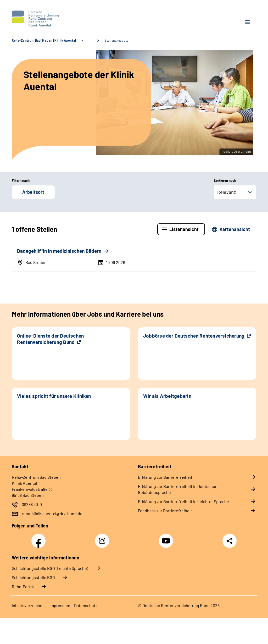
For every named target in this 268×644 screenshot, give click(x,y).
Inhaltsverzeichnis (29, 605)
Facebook (40, 538)
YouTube (167, 538)
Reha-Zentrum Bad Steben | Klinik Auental (44, 40)
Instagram (103, 538)
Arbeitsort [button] (33, 192)
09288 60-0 (32, 504)
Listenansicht (184, 229)
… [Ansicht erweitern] (90, 40)
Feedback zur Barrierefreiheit (165, 511)
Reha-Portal (23, 587)
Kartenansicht (235, 229)
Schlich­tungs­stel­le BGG (33, 577)
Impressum (60, 605)
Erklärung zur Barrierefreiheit (165, 477)
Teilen (230, 541)
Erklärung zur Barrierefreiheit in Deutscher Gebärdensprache (177, 489)
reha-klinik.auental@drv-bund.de (52, 513)
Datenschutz (86, 605)
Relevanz (227, 192)
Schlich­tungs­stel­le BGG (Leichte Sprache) (50, 568)
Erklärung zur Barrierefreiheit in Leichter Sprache (183, 501)
